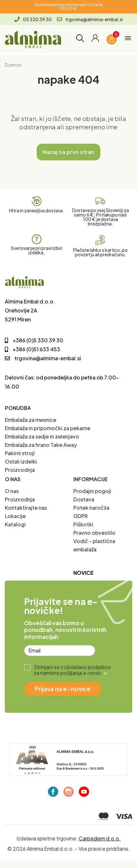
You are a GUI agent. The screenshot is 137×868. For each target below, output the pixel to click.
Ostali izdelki (21, 461)
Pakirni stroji (20, 453)
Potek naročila (91, 508)
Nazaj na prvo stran (68, 152)
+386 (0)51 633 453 (32, 349)
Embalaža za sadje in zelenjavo (42, 436)
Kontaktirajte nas (26, 508)
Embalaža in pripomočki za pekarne (48, 428)
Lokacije (15, 516)
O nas (12, 491)
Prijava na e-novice (63, 689)
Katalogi (15, 524)
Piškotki (83, 524)
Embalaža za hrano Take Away (41, 445)
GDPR (81, 516)
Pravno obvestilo (94, 533)
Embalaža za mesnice (31, 420)
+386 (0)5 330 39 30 (34, 340)
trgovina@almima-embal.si (90, 19)
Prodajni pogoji (92, 491)
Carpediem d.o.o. (100, 838)
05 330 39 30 (33, 19)
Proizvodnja (20, 470)
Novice (83, 573)
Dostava (84, 499)
